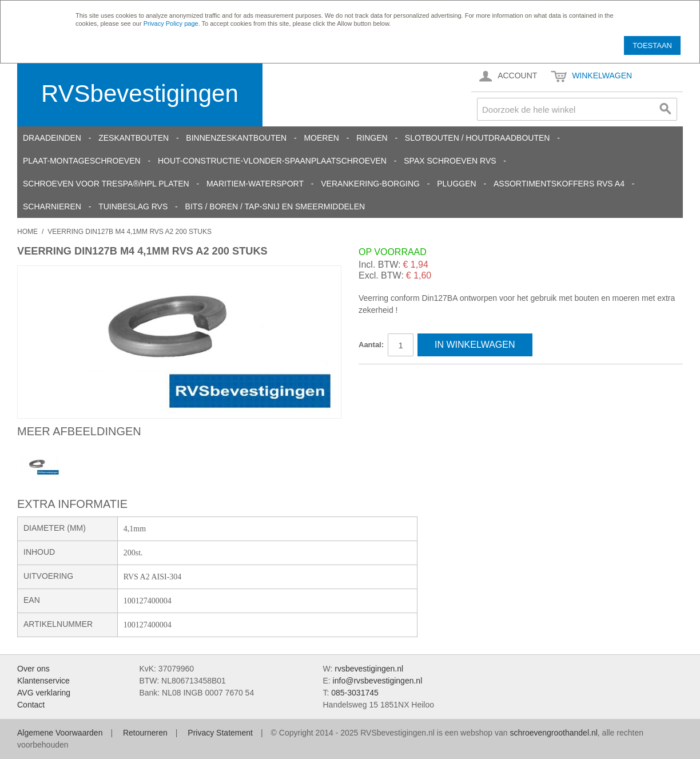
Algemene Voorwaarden (60, 733)
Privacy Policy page (171, 23)
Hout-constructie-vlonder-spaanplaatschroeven (272, 161)
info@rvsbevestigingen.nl (378, 681)
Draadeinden (52, 138)
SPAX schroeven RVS (450, 161)
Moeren (321, 138)
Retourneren (145, 733)
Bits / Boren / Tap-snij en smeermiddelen (275, 206)
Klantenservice (43, 681)
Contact (31, 705)
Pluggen (456, 184)
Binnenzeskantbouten (236, 138)
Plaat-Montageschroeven (82, 161)
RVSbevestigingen (140, 94)
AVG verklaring (44, 693)
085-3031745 (355, 693)
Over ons (33, 669)
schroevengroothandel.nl (553, 733)
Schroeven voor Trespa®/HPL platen (106, 184)
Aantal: (371, 345)
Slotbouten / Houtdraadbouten (478, 138)
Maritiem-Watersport (255, 184)
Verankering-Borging (370, 184)
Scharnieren (52, 206)
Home (27, 232)
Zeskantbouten (134, 138)
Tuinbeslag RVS (133, 206)
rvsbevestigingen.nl (369, 669)
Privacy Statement (220, 733)
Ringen (372, 138)
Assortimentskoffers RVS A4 (559, 184)
